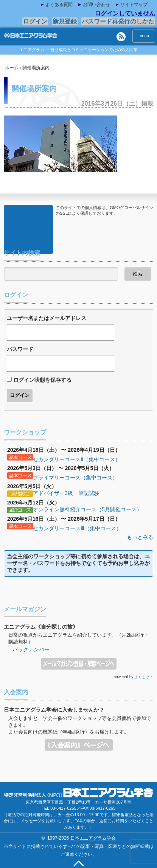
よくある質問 (59, 5)
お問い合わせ (96, 5)
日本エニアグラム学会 (93, 838)
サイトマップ (134, 5)
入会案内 (79, 743)
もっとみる (140, 537)
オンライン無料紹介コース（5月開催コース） (87, 509)
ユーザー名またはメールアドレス (47, 318)
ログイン (35, 21)
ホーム (13, 68)
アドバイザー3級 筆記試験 (66, 493)
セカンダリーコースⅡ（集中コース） (77, 459)
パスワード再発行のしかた (118, 21)
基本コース (20, 457)
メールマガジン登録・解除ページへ (79, 662)
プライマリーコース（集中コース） (75, 478)
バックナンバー (31, 649)
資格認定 (20, 494)
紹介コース (20, 510)
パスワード (20, 349)
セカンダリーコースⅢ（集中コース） (77, 528)
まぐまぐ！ (144, 677)
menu (144, 36)
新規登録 (65, 21)
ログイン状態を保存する (42, 380)
